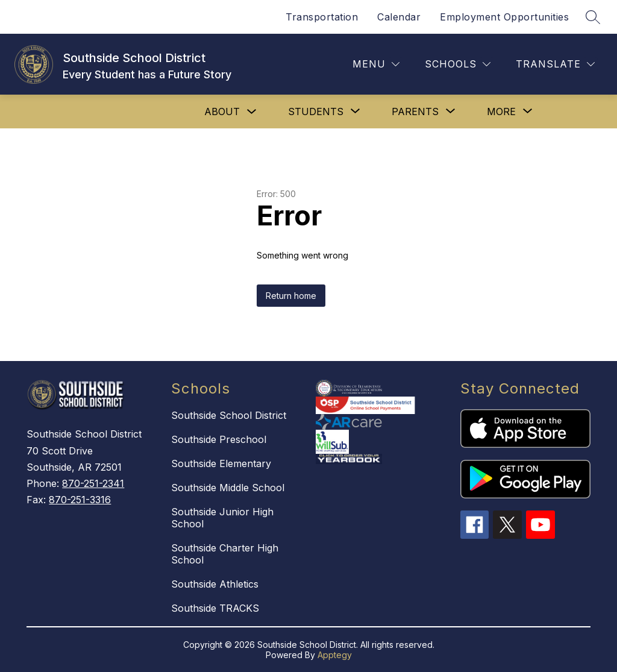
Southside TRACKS (215, 608)
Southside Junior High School (222, 518)
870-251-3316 (80, 500)
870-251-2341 (93, 483)
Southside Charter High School (225, 554)
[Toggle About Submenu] (252, 112)
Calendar (399, 17)
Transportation (322, 17)
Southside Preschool (219, 439)
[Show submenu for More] (501, 111)
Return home (291, 296)
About (222, 111)
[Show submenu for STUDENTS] (316, 111)
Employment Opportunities (504, 17)
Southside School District (229, 415)
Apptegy (335, 655)
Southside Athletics (215, 584)
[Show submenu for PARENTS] (415, 111)
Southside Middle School (228, 488)
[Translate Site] (555, 64)
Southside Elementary (221, 463)
